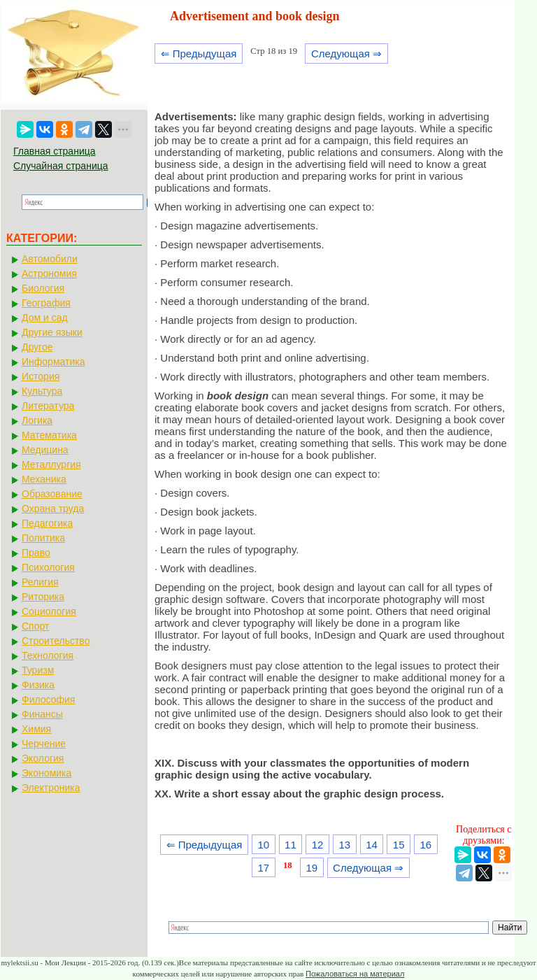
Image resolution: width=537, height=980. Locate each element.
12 (318, 845)
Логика (37, 420)
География (46, 303)
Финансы (42, 714)
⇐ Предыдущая (199, 54)
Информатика (53, 362)
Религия (40, 582)
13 (344, 845)
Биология (43, 288)
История (41, 376)
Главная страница (55, 151)
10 (263, 845)
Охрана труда (53, 509)
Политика (43, 538)
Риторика (43, 597)
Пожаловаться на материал (355, 974)
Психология (48, 567)
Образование (52, 494)
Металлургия (51, 464)
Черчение (44, 744)
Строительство (56, 641)
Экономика (46, 773)
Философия (48, 700)
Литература (48, 406)
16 (426, 845)
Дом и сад (45, 318)
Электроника (51, 788)
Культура (42, 391)
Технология (48, 655)
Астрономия (49, 274)
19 (312, 868)
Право (36, 553)
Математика (49, 435)
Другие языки (52, 332)
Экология (43, 758)
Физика (38, 685)
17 (263, 868)
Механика (44, 479)
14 (372, 845)
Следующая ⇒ (346, 54)
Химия (36, 729)
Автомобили (50, 259)
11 (291, 845)
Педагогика (47, 523)
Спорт (35, 626)
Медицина (45, 450)
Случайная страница (61, 166)
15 (399, 845)
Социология (49, 611)
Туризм (38, 670)
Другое (37, 347)
